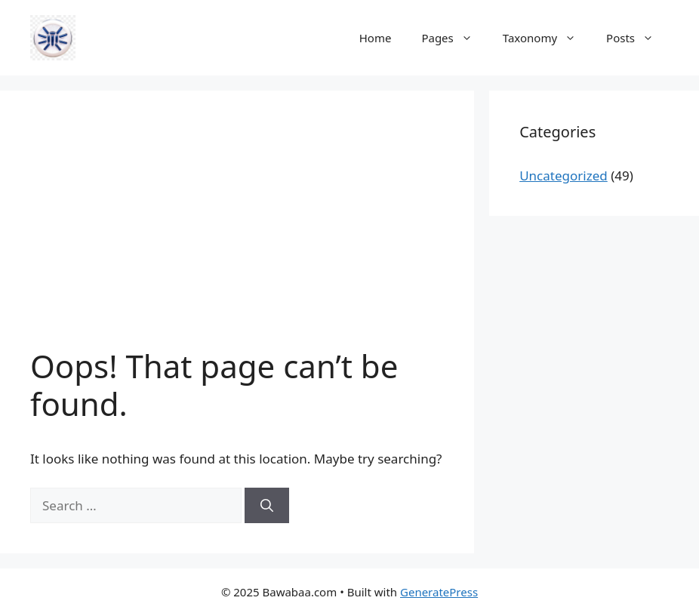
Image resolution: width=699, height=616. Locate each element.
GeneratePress (439, 592)
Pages (454, 38)
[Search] (267, 506)
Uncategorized (564, 176)
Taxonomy (547, 38)
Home (376, 38)
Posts (637, 38)
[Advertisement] (237, 234)
